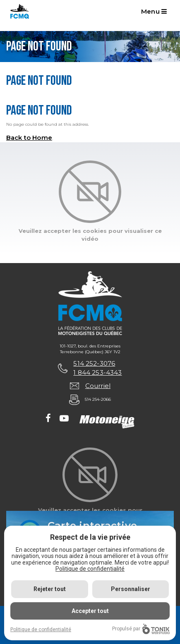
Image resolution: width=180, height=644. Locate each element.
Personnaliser (131, 589)
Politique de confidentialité (90, 569)
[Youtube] (64, 419)
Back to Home (29, 138)
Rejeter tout (50, 589)
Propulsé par (141, 629)
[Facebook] (48, 419)
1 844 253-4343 (97, 372)
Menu (154, 11)
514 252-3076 (94, 363)
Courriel (98, 386)
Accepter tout (90, 611)
